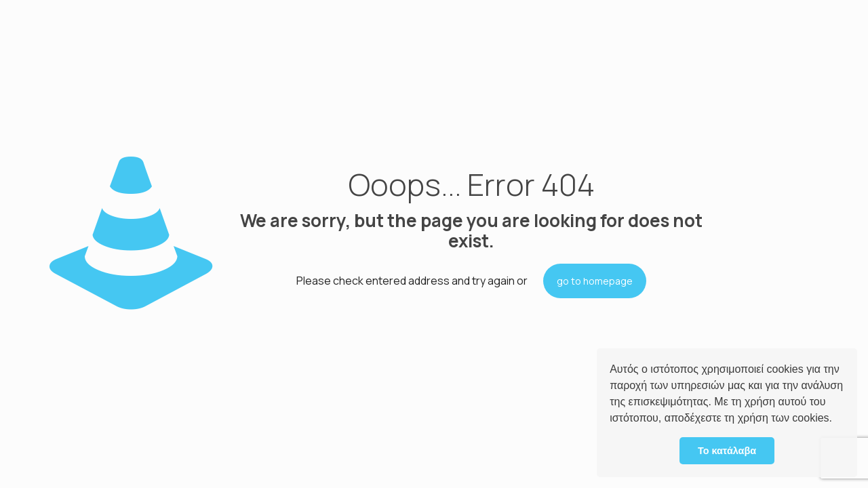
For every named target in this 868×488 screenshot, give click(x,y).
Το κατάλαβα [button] (727, 451)
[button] (837, 420)
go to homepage (595, 281)
